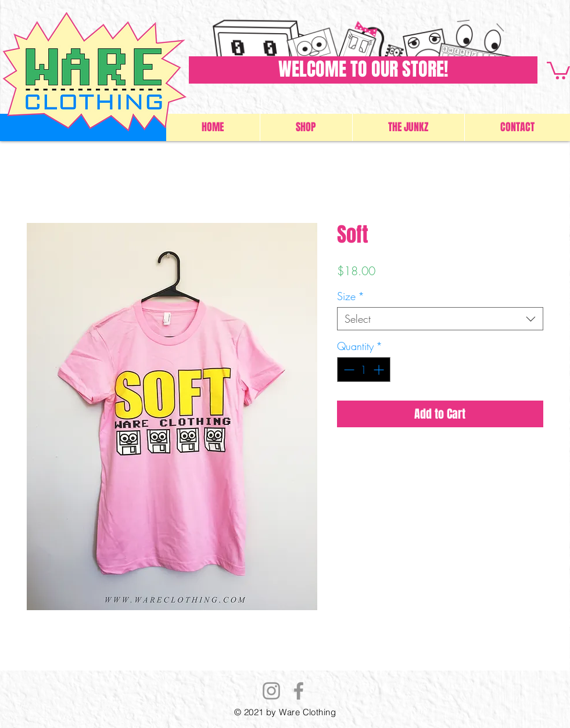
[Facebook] (299, 691)
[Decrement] (348, 370)
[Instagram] (271, 691)
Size (351, 296)
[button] (558, 70)
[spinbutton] (364, 370)
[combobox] (440, 319)
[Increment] (380, 370)
